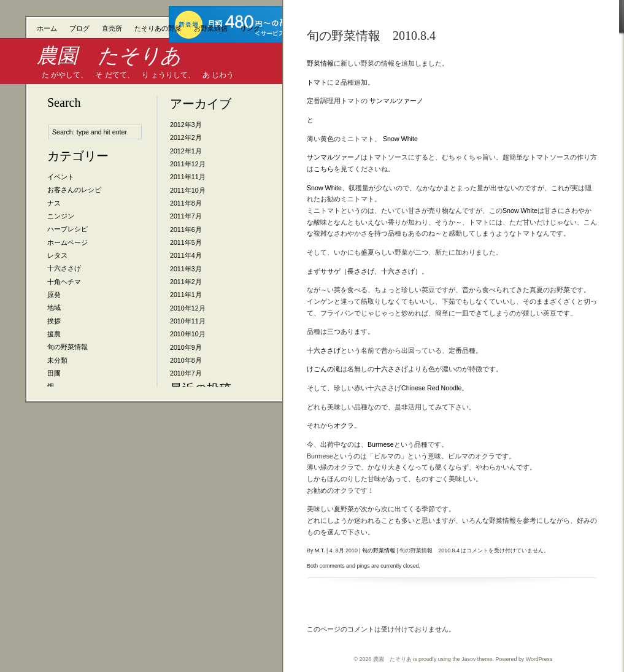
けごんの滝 (324, 369)
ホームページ (67, 242)
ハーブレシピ (67, 229)
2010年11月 (188, 321)
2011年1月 (186, 295)
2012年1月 (186, 151)
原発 (54, 295)
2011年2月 (186, 282)
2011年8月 (186, 203)
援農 (54, 334)
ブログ (79, 28)
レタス (57, 255)
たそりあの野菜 (158, 28)
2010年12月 (188, 308)
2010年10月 (188, 334)
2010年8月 (186, 360)
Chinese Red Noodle (431, 388)
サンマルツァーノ (396, 101)
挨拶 (54, 321)
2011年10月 (188, 190)
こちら (324, 169)
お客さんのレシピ (74, 190)
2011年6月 (186, 230)
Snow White (400, 139)
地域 (54, 307)
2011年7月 (186, 216)
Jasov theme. (478, 659)
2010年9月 (186, 347)
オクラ (344, 425)
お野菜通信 (211, 28)
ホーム (47, 28)
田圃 (54, 373)
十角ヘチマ (64, 282)
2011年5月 (186, 242)
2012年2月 (186, 137)
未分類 (57, 360)
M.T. (320, 550)
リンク (250, 28)
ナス (54, 203)
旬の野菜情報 (67, 347)
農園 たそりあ (109, 56)
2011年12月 (188, 164)
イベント (61, 177)
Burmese (381, 444)
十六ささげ (64, 268)
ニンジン (61, 216)
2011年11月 (188, 177)
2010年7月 (186, 373)
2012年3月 (186, 125)
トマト (317, 82)
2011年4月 (186, 255)
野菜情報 (320, 63)
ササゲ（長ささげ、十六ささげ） (371, 271)
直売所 (112, 28)
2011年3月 (186, 269)
